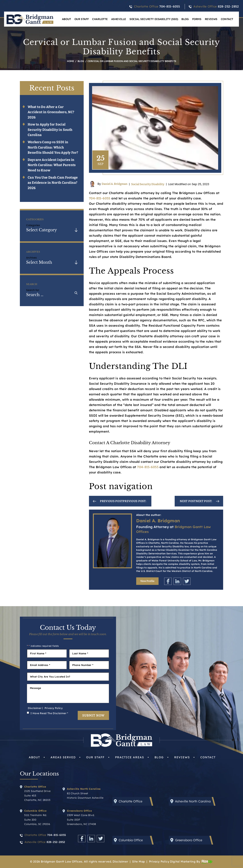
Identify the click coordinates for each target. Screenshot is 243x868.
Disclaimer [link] (120, 862)
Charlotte (100, 19)
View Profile (147, 581)
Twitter (187, 581)
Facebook (168, 581)
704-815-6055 (170, 6)
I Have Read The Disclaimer (49, 713)
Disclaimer (35, 708)
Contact (227, 19)
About (66, 19)
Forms (197, 19)
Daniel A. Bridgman (115, 184)
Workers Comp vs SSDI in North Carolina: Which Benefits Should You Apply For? (53, 147)
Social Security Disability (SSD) (154, 19)
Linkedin (177, 581)
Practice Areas (130, 757)
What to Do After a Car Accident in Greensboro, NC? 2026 (51, 112)
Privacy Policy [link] (159, 862)
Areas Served (63, 757)
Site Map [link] (139, 862)
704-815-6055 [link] (100, 198)
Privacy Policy (54, 708)
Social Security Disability (148, 184)
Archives (31, 258)
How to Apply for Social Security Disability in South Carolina (50, 130)
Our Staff (82, 19)
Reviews (211, 19)
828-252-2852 (228, 6)
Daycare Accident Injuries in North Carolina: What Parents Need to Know (52, 165)
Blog (185, 19)
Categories (33, 225)
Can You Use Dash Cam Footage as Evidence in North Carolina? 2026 (53, 183)
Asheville (119, 19)
